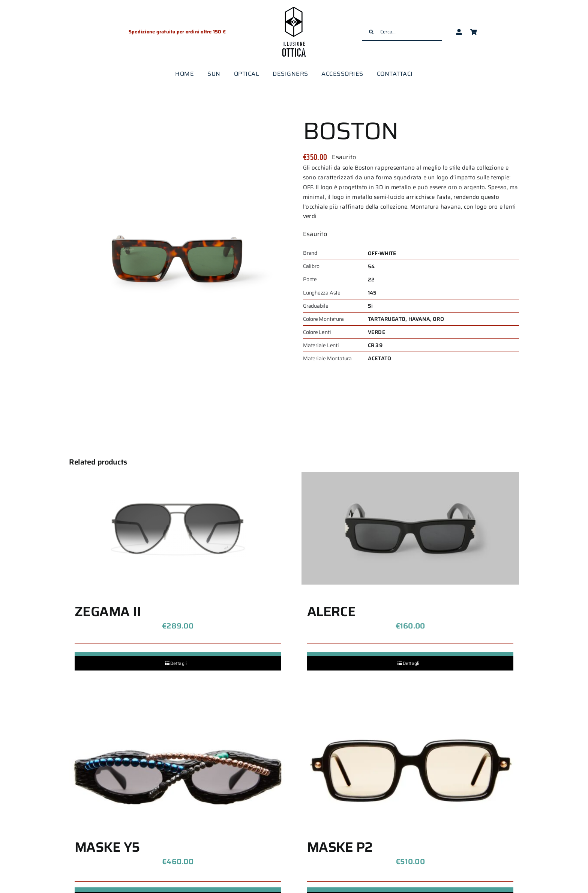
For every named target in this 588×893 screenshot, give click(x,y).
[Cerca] (371, 32)
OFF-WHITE (382, 253)
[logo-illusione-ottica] (294, 7)
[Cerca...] (402, 32)
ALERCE (331, 611)
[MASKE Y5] (178, 764)
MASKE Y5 (107, 847)
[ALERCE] (410, 528)
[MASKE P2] (410, 764)
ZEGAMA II (108, 611)
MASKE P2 (340, 847)
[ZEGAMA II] (178, 528)
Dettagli (179, 663)
